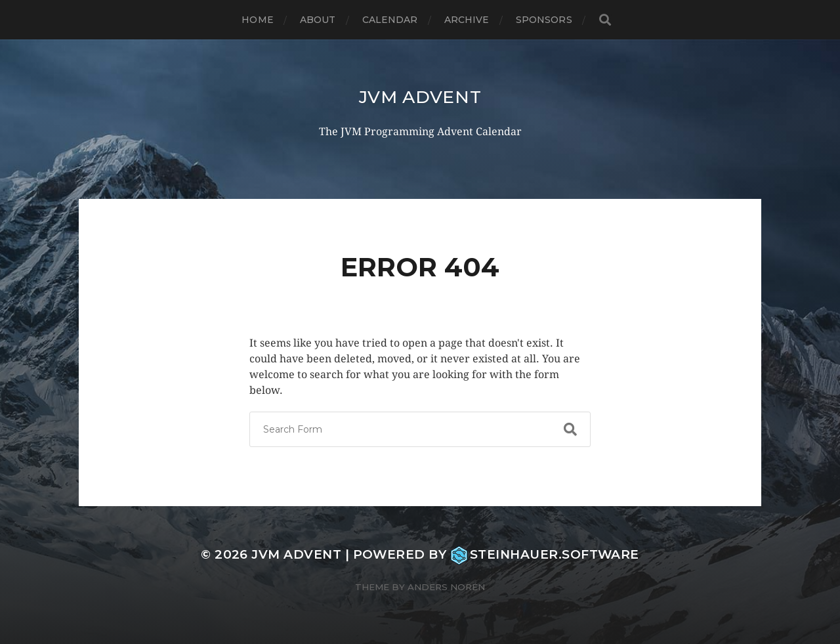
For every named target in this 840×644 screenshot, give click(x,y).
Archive (467, 20)
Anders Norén (446, 587)
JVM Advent (420, 97)
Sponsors (544, 20)
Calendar (390, 20)
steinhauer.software (545, 554)
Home (258, 20)
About (318, 20)
